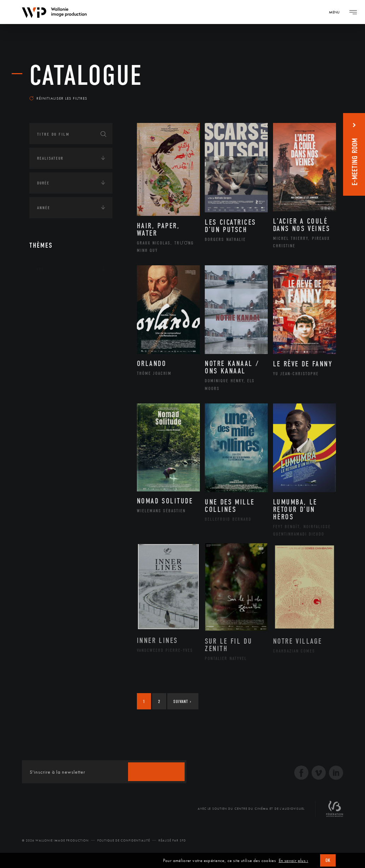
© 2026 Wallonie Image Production (55, 840)
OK (328, 860)
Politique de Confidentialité (124, 840)
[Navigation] (337, 12)
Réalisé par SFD (172, 840)
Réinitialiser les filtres (58, 98)
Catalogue (86, 76)
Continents (49, 291)
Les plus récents (311, 93)
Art (40, 269)
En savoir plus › (294, 861)
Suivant (182, 701)
